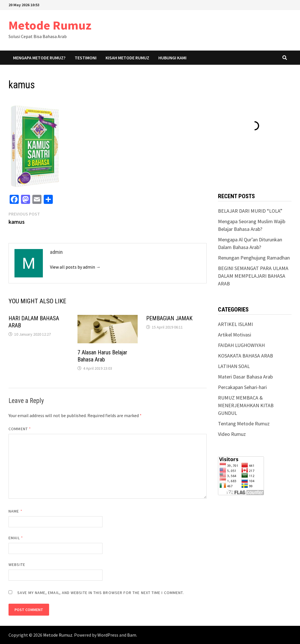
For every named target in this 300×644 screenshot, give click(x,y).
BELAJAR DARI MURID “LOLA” (250, 211)
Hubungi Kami (172, 58)
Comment (20, 429)
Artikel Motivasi (235, 335)
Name (15, 511)
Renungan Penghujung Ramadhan (254, 258)
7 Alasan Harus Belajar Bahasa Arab (102, 356)
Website (17, 564)
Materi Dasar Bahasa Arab (245, 377)
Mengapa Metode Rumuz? (39, 58)
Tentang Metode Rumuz (244, 424)
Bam (132, 635)
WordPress (108, 635)
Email (16, 538)
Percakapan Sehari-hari (242, 387)
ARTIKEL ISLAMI (235, 324)
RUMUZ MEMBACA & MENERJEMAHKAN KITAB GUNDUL (246, 405)
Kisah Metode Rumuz (127, 58)
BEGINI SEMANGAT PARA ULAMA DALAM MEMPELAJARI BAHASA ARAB (253, 276)
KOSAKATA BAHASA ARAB (246, 356)
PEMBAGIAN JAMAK (169, 318)
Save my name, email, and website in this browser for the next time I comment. (101, 593)
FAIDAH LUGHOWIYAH (241, 345)
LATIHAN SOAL (234, 366)
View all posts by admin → (75, 267)
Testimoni (86, 58)
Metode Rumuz (50, 25)
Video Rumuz (232, 434)
